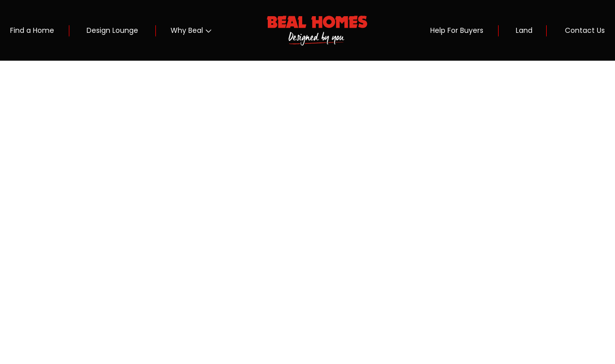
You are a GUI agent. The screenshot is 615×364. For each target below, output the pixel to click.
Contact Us (585, 30)
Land (524, 30)
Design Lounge (112, 30)
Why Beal (187, 30)
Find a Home (32, 30)
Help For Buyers (457, 30)
